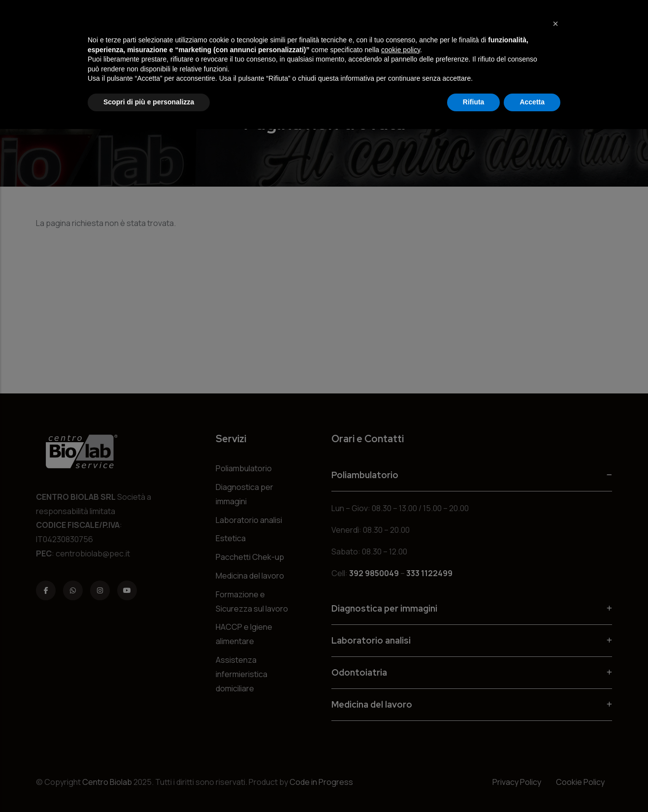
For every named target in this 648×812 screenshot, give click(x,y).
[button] (555, 24)
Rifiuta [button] (474, 102)
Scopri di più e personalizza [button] (149, 102)
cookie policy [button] (401, 50)
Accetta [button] (532, 102)
